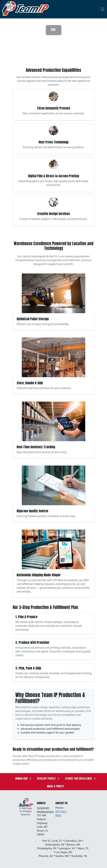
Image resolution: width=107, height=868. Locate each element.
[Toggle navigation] (103, 9)
